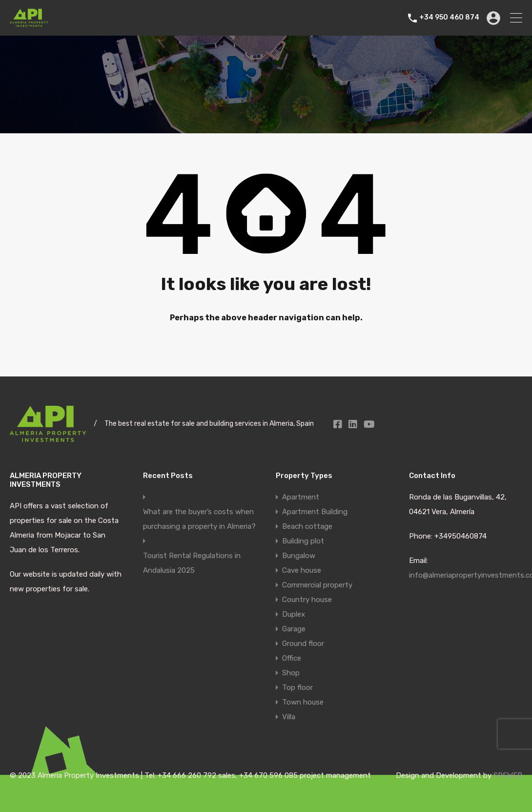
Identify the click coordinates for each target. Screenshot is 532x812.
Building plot (303, 541)
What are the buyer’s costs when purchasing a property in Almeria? (199, 519)
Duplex (294, 614)
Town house (303, 702)
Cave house (302, 570)
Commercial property (317, 585)
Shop (291, 673)
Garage (294, 629)
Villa (289, 717)
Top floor (297, 687)
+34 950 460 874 (449, 18)
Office (292, 658)
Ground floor (303, 644)
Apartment (301, 497)
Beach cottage (307, 526)
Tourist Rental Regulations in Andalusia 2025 (192, 563)
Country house (307, 600)
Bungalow (299, 556)
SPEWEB (508, 775)
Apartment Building (315, 512)
